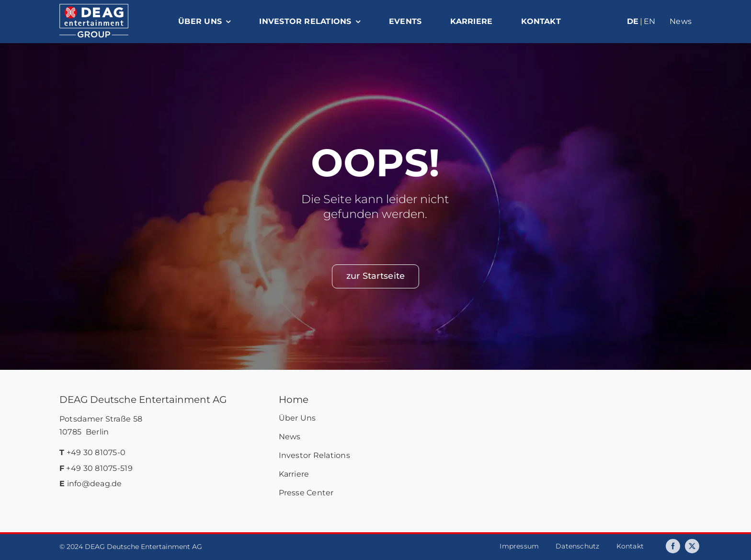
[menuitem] (614, 22)
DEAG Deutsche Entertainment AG (143, 400)
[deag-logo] (94, 8)
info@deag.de (95, 484)
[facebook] (673, 546)
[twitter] (692, 546)
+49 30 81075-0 (96, 452)
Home (294, 400)
